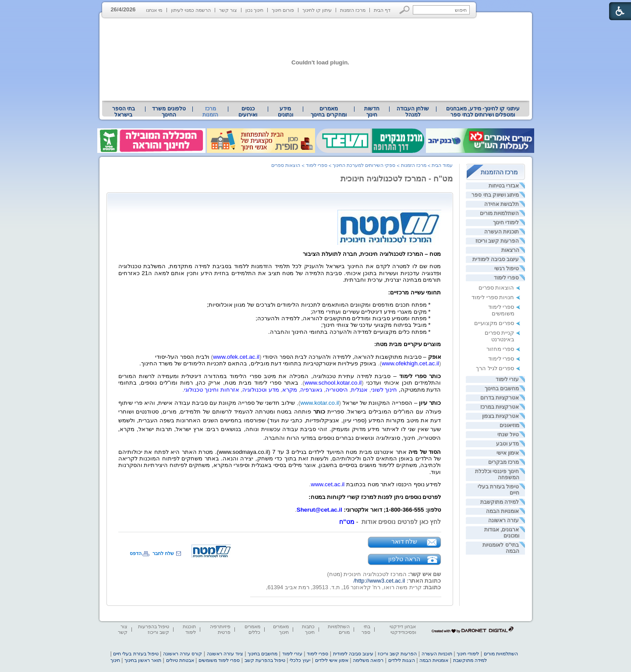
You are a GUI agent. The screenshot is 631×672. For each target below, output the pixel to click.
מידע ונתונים (285, 112)
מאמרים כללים (252, 629)
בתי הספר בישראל (124, 112)
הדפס (136, 553)
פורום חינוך (283, 10)
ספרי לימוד (506, 278)
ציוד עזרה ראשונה (225, 654)
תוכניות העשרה (502, 232)
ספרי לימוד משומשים (501, 310)
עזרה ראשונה (503, 520)
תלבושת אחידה (502, 204)
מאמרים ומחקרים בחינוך (328, 112)
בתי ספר (366, 629)
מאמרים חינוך (281, 629)
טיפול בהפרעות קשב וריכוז (154, 629)
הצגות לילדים (402, 660)
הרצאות (510, 250)
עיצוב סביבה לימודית (496, 259)
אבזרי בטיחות (504, 186)
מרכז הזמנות (353, 10)
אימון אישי (508, 453)
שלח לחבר (163, 553)
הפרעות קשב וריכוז (497, 241)
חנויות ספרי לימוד (493, 297)
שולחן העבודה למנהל (413, 112)
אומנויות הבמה (502, 511)
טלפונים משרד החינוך (169, 112)
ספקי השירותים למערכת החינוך (364, 165)
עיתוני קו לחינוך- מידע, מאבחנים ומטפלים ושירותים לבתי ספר (483, 112)
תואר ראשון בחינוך (143, 660)
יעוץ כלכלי (300, 660)
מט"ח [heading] (347, 522)
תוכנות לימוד (189, 629)
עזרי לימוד (507, 379)
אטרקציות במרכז (500, 407)
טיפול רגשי (507, 269)
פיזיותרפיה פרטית (220, 629)
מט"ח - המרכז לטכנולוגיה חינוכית (397, 179)
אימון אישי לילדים (332, 660)
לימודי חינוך (506, 223)
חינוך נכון (254, 10)
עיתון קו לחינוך (317, 10)
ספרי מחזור (500, 349)
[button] (405, 10)
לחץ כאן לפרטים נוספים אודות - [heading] (398, 522)
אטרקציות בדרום (500, 398)
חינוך (115, 660)
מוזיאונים (509, 425)
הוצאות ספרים (496, 288)
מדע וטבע (507, 444)
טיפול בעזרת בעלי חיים (136, 654)
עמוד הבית (442, 165)
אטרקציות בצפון (500, 416)
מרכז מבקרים (503, 462)
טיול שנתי (508, 435)
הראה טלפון (404, 559)
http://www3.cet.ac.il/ (379, 581)
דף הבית (382, 10)
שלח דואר (404, 541)
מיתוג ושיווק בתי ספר (495, 195)
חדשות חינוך (372, 112)
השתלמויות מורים (499, 213)
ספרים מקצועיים (494, 323)
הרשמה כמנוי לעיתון (191, 10)
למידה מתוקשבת (500, 502)
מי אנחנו (154, 10)
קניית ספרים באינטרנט (500, 336)
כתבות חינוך (308, 629)
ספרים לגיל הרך (495, 368)
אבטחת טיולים (180, 660)
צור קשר (228, 10)
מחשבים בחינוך (502, 389)
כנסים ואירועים (248, 112)
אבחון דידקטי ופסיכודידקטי (403, 629)
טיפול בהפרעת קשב (265, 660)
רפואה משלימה (368, 660)
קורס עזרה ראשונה (183, 654)
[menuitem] (483, 112)
